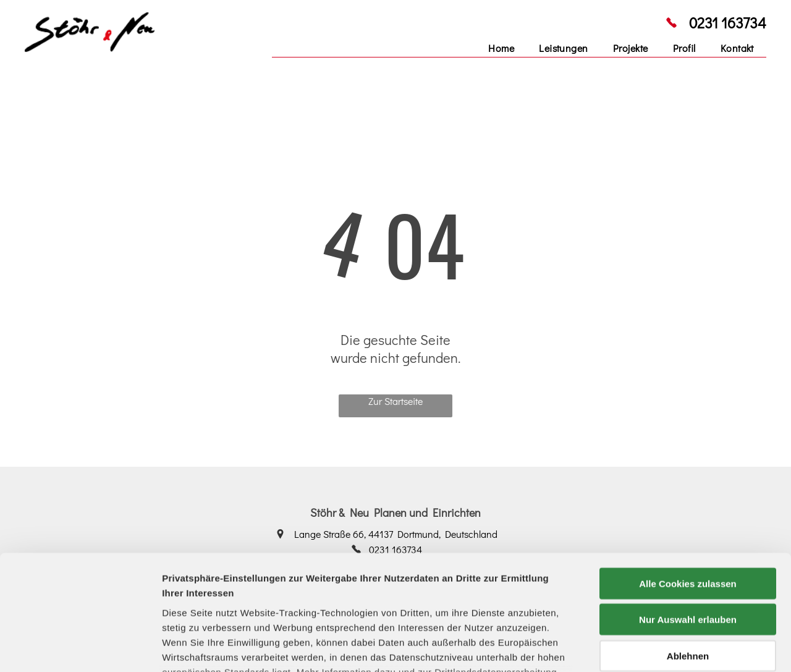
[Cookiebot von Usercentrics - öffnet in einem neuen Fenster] (80, 648)
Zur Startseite (395, 401)
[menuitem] (501, 48)
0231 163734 (728, 23)
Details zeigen (657, 648)
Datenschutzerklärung (214, 599)
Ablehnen (688, 554)
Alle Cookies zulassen (688, 481)
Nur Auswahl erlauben (688, 517)
